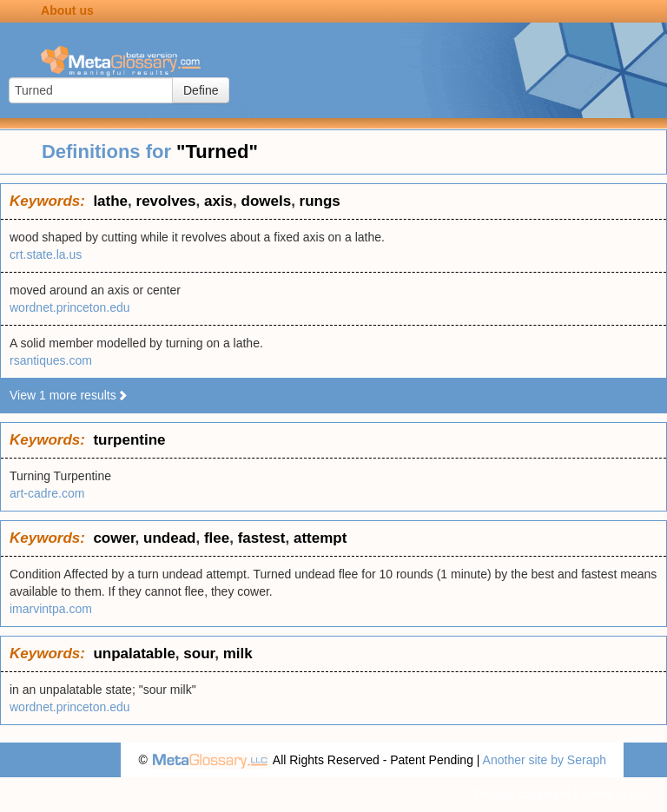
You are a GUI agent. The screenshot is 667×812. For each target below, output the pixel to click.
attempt (320, 538)
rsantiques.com (51, 360)
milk (238, 654)
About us (67, 10)
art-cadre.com (47, 493)
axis (218, 201)
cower (114, 538)
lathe (110, 201)
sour (199, 654)
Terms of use (615, 795)
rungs (320, 201)
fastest (262, 538)
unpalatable (134, 654)
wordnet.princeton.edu (70, 307)
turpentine (129, 440)
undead (169, 538)
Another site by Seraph (545, 760)
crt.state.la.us (46, 254)
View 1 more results (69, 395)
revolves (166, 201)
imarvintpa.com (51, 609)
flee (217, 538)
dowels (267, 201)
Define (201, 90)
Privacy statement (522, 795)
